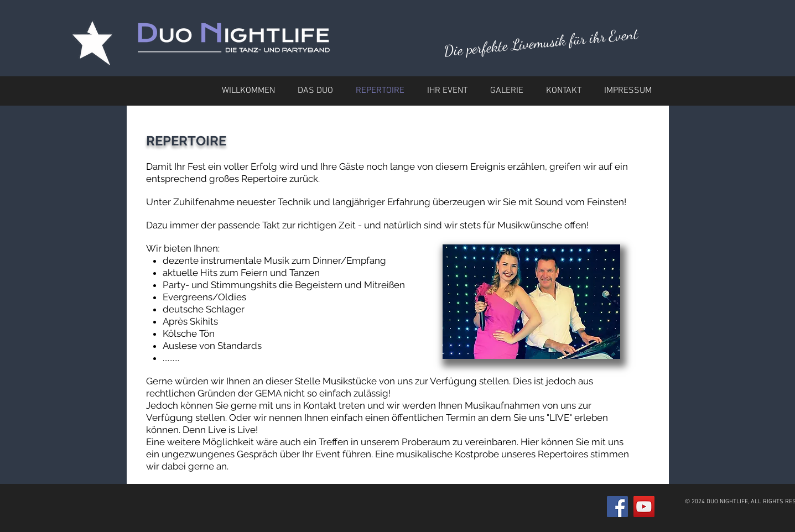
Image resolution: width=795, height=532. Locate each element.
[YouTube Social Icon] (644, 507)
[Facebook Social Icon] (617, 507)
